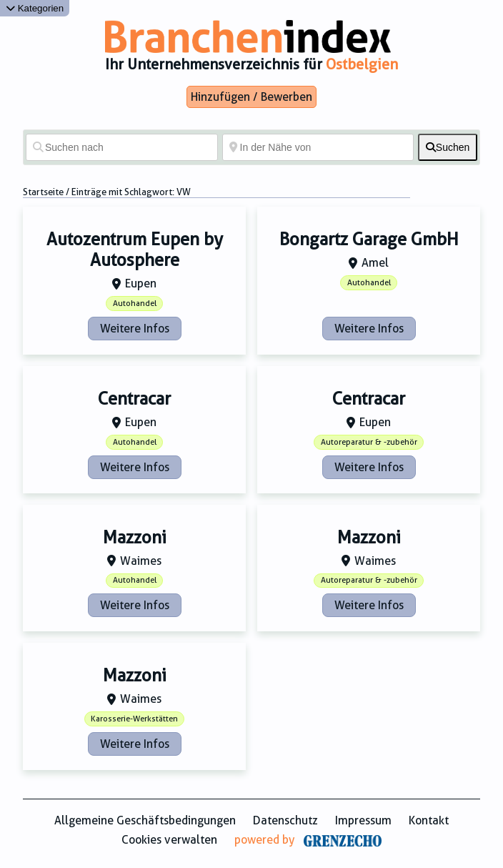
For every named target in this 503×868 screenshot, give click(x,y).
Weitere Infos (135, 329)
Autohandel (135, 304)
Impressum (363, 820)
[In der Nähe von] (318, 147)
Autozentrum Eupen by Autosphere (135, 250)
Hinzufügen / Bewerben (251, 97)
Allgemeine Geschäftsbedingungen (145, 820)
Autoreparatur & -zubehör (369, 442)
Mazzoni (135, 538)
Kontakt (429, 820)
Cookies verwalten (169, 840)
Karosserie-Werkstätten (134, 719)
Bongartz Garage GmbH (369, 240)
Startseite (43, 192)
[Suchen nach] (122, 147)
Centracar (134, 399)
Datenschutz (285, 820)
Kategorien (35, 8)
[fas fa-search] (448, 147)
